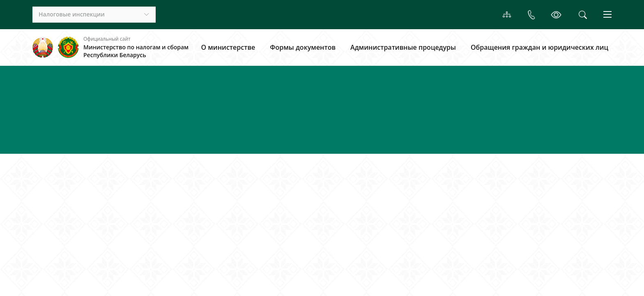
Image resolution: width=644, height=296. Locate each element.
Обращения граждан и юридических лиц (539, 47)
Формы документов (303, 47)
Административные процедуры (403, 47)
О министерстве (228, 47)
